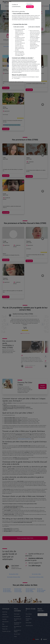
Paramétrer (29, 4)
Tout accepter (30, 7)
